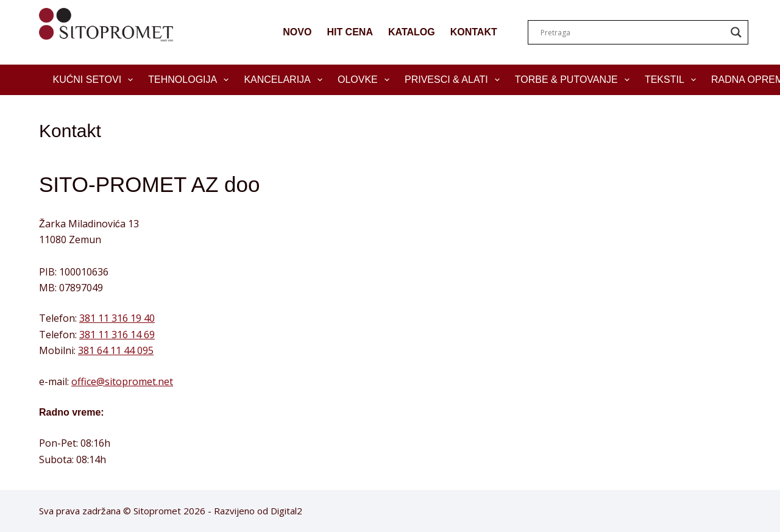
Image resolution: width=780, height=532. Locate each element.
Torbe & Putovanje (575, 80)
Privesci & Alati (455, 80)
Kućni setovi (96, 80)
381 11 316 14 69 (117, 335)
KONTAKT (474, 32)
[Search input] (633, 32)
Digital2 (286, 511)
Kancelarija (285, 80)
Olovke (366, 80)
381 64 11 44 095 (116, 350)
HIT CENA (350, 32)
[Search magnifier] (736, 32)
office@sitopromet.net (122, 381)
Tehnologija (191, 80)
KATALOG (412, 32)
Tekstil (673, 80)
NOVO (297, 32)
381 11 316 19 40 (117, 318)
